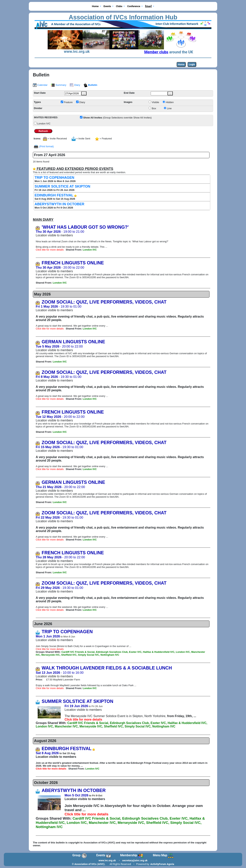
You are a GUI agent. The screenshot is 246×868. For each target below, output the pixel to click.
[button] (96, 6)
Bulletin (90, 85)
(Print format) (47, 146)
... (84, 93)
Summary (59, 85)
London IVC (44, 124)
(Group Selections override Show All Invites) (117, 118)
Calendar (40, 85)
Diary (75, 85)
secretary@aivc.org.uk (135, 860)
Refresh (43, 131)
